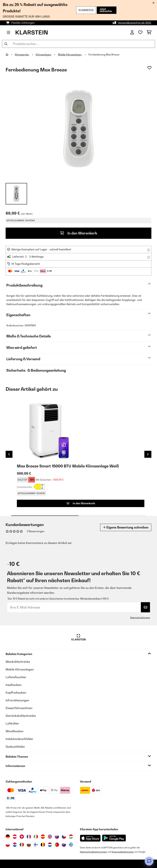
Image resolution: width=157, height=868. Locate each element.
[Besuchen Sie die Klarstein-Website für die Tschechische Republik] (64, 837)
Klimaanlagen (44, 55)
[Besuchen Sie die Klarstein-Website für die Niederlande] (50, 845)
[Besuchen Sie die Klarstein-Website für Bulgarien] (29, 845)
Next (148, 454)
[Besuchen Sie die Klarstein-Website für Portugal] (57, 845)
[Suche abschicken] (6, 44)
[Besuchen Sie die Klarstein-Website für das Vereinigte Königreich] (50, 837)
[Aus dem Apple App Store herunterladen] (90, 838)
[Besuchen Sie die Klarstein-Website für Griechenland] (71, 845)
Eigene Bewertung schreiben (126, 527)
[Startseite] (10, 55)
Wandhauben (14, 731)
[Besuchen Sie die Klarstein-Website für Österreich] (15, 837)
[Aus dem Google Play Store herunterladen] (114, 838)
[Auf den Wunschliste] (149, 68)
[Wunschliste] (140, 32)
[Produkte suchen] (78, 44)
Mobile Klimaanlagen (70, 55)
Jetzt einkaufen (106, 10)
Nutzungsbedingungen (123, 852)
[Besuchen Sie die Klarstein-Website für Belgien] (43, 845)
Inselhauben (14, 685)
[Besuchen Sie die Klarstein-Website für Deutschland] (8, 837)
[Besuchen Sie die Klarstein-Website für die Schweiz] (22, 837)
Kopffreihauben (16, 693)
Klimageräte (22, 55)
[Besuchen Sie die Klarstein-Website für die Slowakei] (57, 837)
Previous (9, 454)
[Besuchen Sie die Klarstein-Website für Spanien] (43, 837)
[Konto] (132, 32)
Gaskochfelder (15, 747)
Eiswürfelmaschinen (19, 708)
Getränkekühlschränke (21, 716)
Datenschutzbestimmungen (93, 852)
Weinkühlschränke (18, 662)
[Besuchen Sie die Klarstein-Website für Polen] (8, 845)
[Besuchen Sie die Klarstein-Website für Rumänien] (22, 845)
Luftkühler (12, 723)
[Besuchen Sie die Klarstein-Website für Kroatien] (15, 845)
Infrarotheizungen (17, 700)
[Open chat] (149, 861)
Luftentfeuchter (16, 677)
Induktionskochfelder (19, 739)
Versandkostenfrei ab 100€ (135, 23)
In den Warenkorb (79, 233)
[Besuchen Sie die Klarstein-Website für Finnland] (36, 845)
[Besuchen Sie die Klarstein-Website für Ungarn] (71, 837)
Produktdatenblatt (24, 487)
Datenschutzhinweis (140, 618)
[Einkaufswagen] (149, 32)
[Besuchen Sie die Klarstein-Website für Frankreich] (29, 837)
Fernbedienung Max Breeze (104, 55)
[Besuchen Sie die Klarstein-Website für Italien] (36, 837)
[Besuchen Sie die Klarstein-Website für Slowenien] (64, 845)
